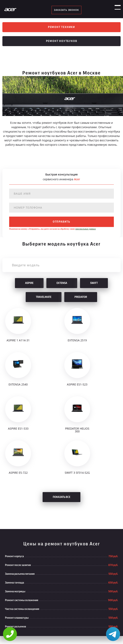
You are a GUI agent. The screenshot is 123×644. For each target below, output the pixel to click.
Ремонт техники (61, 27)
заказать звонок (66, 10)
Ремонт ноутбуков (62, 41)
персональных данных (86, 229)
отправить (61, 222)
